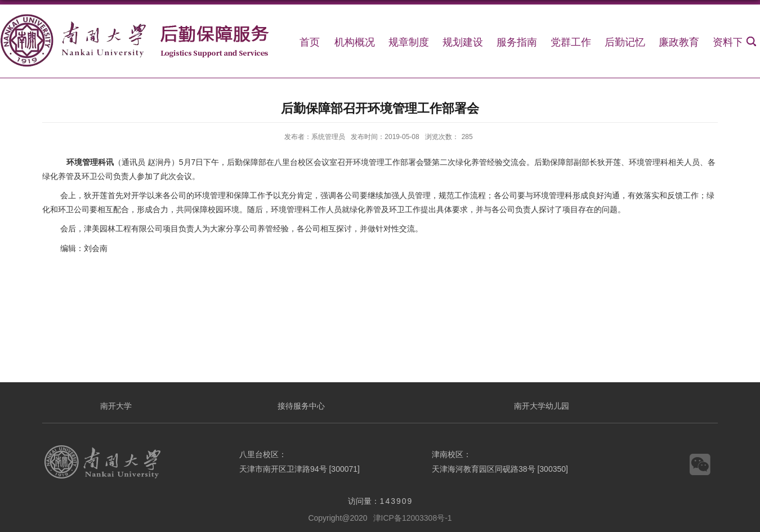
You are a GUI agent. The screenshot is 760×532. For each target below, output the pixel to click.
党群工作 (571, 42)
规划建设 (463, 42)
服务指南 (517, 42)
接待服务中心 (301, 406)
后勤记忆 (625, 42)
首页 (310, 42)
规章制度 (409, 42)
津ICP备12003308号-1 (413, 518)
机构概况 (355, 42)
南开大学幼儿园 (542, 406)
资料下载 (733, 42)
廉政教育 (679, 42)
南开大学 (116, 406)
